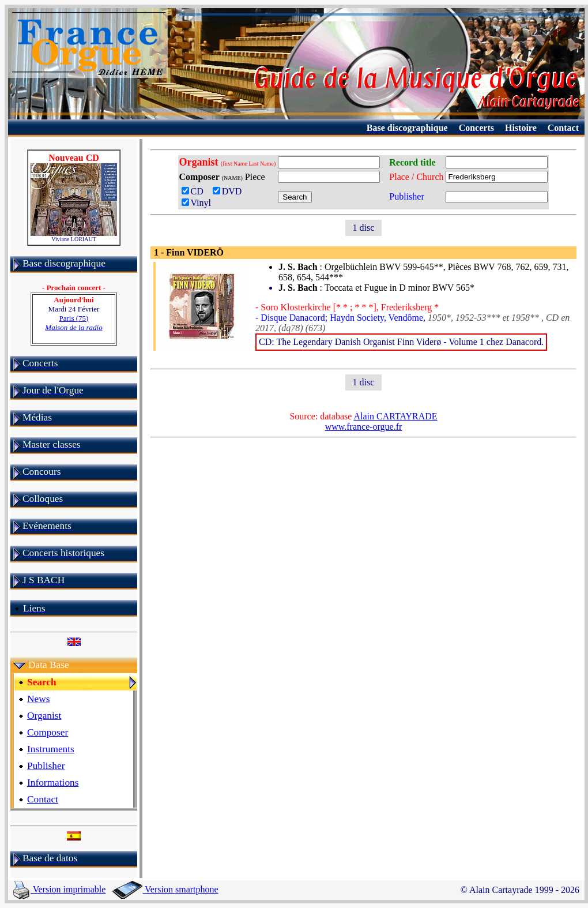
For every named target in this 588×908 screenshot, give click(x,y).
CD (195, 191)
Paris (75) (73, 323)
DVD (230, 191)
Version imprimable (59, 889)
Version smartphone (165, 889)
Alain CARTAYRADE (395, 416)
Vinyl (196, 203)
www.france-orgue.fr (364, 427)
